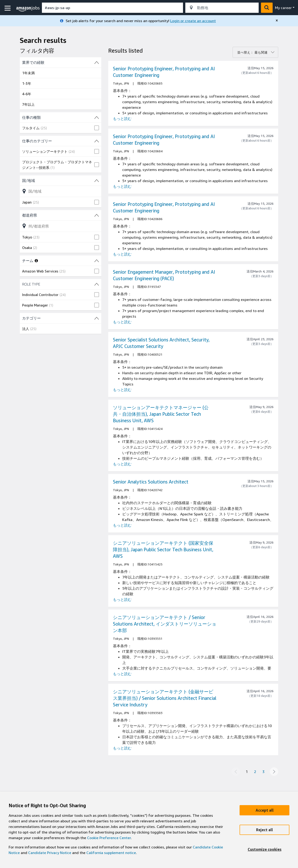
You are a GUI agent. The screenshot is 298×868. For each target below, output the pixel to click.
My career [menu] (283, 8)
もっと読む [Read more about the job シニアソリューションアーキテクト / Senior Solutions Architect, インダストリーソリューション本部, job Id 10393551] (122, 674)
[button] (8, 8)
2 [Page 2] (255, 772)
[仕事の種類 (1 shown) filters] (61, 117)
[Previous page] (236, 772)
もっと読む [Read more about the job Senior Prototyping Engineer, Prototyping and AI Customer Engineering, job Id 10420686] (122, 254)
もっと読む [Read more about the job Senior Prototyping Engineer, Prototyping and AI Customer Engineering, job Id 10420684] (122, 186)
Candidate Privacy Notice (50, 853)
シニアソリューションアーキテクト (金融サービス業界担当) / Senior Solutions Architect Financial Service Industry (165, 698)
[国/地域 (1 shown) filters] (61, 180)
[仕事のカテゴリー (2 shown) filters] (61, 141)
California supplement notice (111, 853)
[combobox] (112, 8)
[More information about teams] (36, 261)
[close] (277, 20)
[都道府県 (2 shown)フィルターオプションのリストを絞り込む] (61, 226)
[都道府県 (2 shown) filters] (61, 215)
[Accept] (264, 810)
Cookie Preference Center (109, 838)
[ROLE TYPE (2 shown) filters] (61, 284)
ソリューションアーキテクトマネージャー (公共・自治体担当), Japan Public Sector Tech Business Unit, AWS (161, 414)
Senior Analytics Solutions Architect (151, 482)
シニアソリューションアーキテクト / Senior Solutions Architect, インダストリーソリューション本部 (165, 624)
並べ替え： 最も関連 (252, 52)
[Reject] (264, 830)
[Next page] (274, 772)
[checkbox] (61, 128)
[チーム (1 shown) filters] (97, 261)
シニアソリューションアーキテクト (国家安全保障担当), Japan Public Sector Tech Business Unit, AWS (163, 550)
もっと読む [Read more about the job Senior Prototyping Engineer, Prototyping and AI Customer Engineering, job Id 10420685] (122, 119)
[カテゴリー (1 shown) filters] (61, 318)
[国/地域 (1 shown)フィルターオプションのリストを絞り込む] (61, 191)
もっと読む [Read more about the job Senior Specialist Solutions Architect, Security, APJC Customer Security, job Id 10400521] (122, 390)
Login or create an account (193, 21)
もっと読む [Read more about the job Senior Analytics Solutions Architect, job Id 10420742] (122, 525)
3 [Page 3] (263, 772)
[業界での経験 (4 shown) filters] (61, 62)
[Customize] (264, 849)
